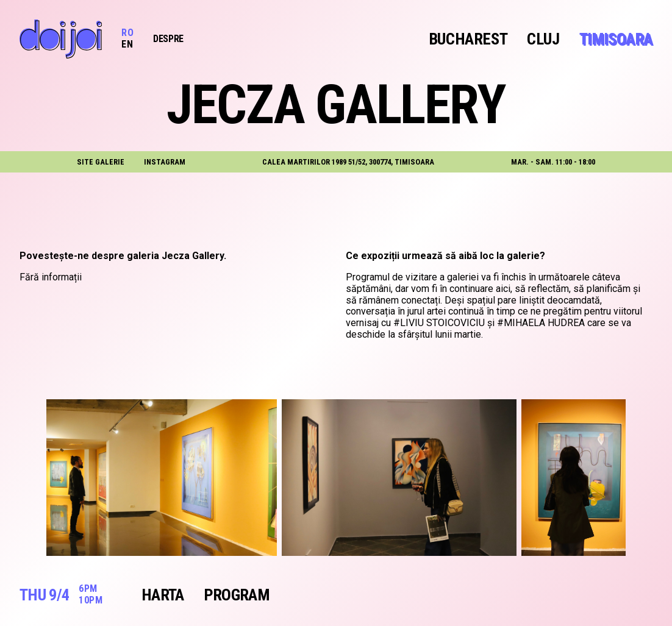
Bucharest (468, 39)
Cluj (543, 39)
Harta (163, 595)
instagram (165, 162)
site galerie (101, 162)
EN (127, 44)
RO (127, 33)
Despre (168, 39)
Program (237, 595)
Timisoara (616, 39)
